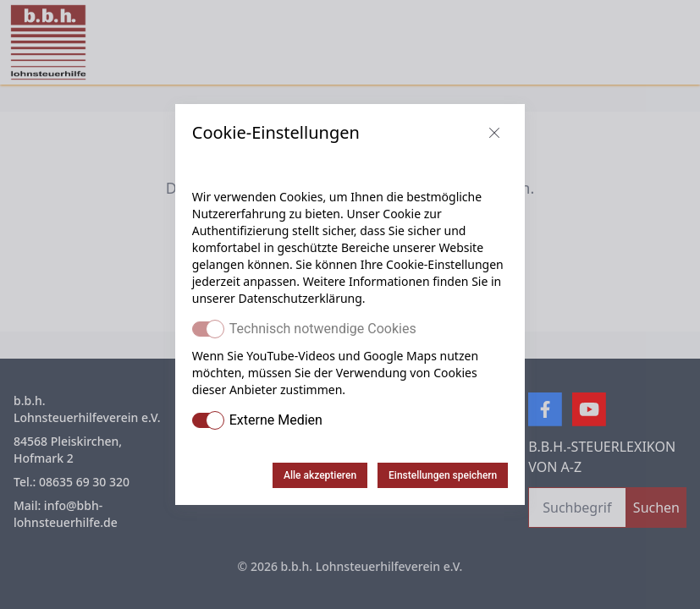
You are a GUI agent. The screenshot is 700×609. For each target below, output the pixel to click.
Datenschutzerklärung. (301, 298)
